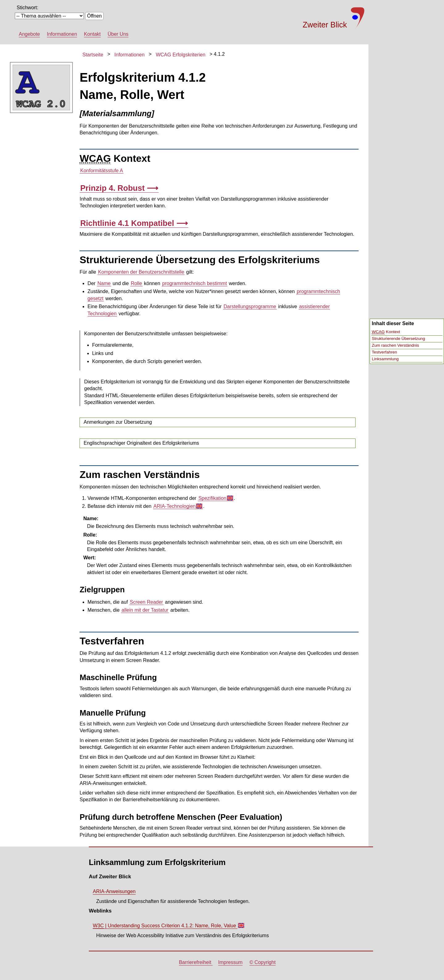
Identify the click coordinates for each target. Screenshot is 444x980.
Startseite (93, 55)
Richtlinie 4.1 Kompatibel (128, 223)
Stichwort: (27, 8)
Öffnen (94, 16)
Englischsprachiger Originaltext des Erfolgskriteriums (141, 443)
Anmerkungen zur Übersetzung (118, 422)
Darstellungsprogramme (250, 306)
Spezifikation (215, 498)
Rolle (136, 283)
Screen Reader (146, 602)
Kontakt (92, 34)
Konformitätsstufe (102, 171)
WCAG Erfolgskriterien (181, 55)
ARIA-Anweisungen (114, 891)
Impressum (230, 962)
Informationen (62, 34)
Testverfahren (384, 352)
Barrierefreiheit (196, 962)
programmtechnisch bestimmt (195, 283)
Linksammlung (385, 359)
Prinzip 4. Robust (113, 188)
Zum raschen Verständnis (395, 345)
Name (104, 283)
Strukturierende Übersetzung (399, 339)
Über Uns (118, 34)
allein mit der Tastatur (145, 610)
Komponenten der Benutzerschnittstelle (141, 272)
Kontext (386, 332)
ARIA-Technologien (178, 506)
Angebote (29, 34)
